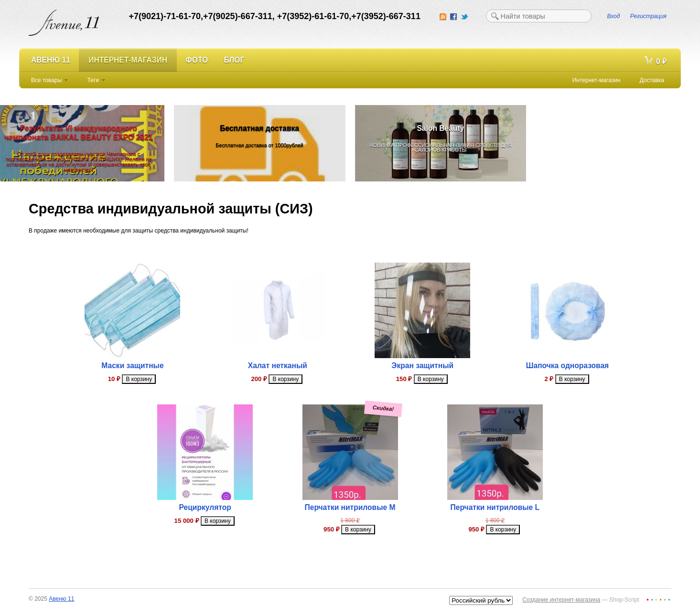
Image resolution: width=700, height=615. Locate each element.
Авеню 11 (51, 60)
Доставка (652, 80)
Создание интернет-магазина (561, 600)
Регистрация (648, 16)
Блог (234, 60)
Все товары (46, 80)
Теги (93, 80)
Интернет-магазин (128, 60)
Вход (614, 16)
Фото (197, 60)
